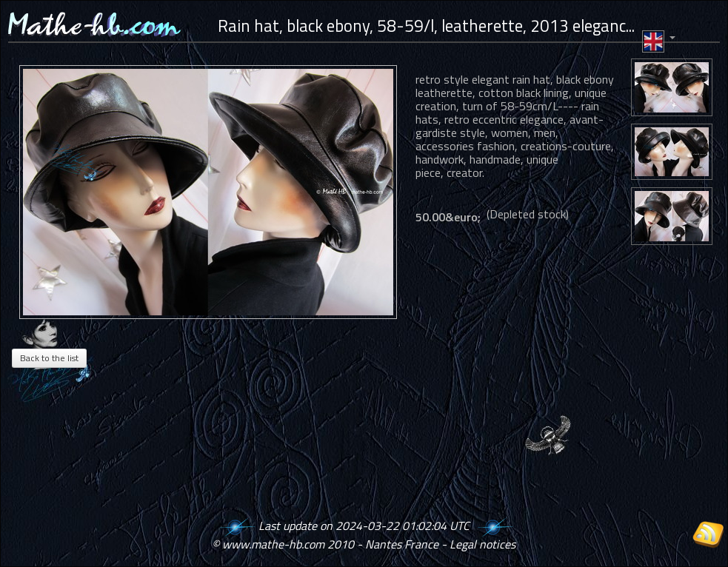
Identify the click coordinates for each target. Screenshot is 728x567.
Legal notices (482, 544)
